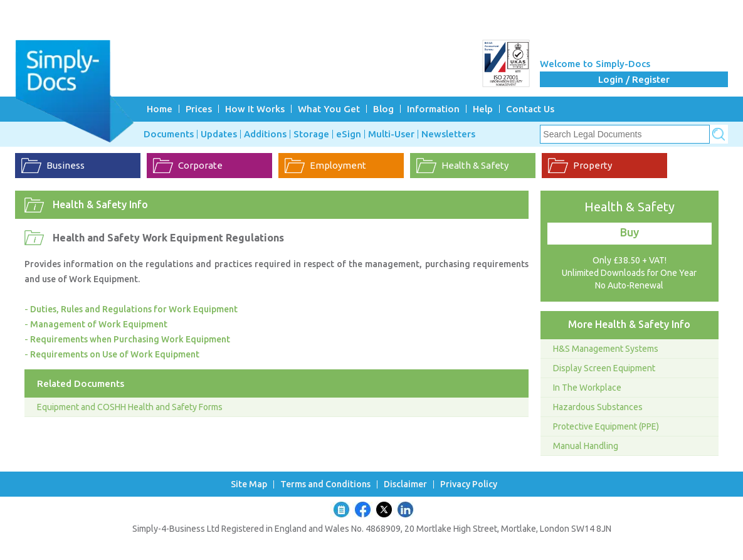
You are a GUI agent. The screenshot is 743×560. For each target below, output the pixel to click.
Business (66, 165)
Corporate (200, 165)
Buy (630, 232)
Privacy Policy (469, 484)
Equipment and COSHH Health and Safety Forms (130, 407)
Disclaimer (405, 484)
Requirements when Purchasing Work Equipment (130, 339)
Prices (199, 109)
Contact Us (530, 109)
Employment (338, 165)
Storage (311, 134)
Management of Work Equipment (99, 324)
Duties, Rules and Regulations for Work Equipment (134, 309)
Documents (169, 134)
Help (483, 109)
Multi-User (391, 134)
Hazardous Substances (598, 407)
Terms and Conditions (325, 484)
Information (433, 109)
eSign (349, 134)
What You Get (329, 109)
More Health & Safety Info (629, 324)
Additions (265, 134)
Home (160, 109)
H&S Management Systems (606, 349)
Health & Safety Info (100, 204)
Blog (383, 109)
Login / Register (634, 79)
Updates (219, 134)
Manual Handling (586, 446)
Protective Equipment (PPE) (606, 426)
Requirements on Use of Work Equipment (115, 354)
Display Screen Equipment (604, 368)
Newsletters (448, 134)
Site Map (249, 484)
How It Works (255, 109)
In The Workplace (587, 388)
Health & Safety (475, 165)
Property (593, 165)
